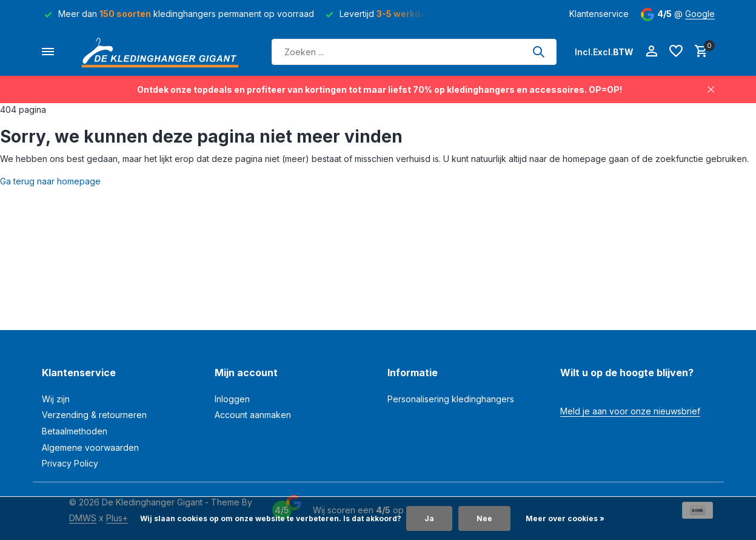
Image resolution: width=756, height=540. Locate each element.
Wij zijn (56, 399)
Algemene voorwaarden (90, 447)
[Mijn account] (651, 52)
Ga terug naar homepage (50, 181)
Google (700, 14)
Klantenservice (599, 14)
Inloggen (232, 399)
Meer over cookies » (565, 518)
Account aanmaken (253, 415)
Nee (484, 518)
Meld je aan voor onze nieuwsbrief (630, 411)
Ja (429, 518)
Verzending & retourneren (94, 415)
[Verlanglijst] (676, 52)
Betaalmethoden (75, 431)
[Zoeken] (414, 52)
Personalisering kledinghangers (451, 399)
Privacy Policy (70, 463)
